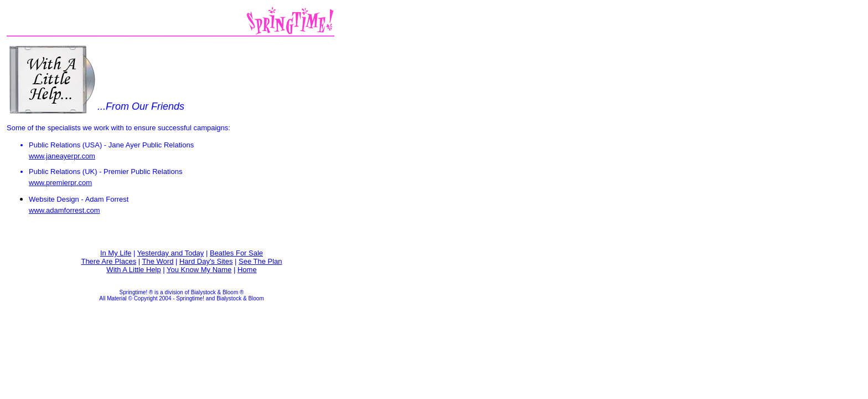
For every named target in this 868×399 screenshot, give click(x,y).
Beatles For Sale (236, 253)
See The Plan (260, 261)
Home (247, 270)
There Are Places (108, 261)
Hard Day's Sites (206, 261)
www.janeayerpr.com (62, 156)
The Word (158, 261)
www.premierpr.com (60, 183)
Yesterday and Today (171, 253)
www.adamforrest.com (64, 210)
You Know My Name (199, 270)
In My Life (116, 253)
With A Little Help (133, 270)
